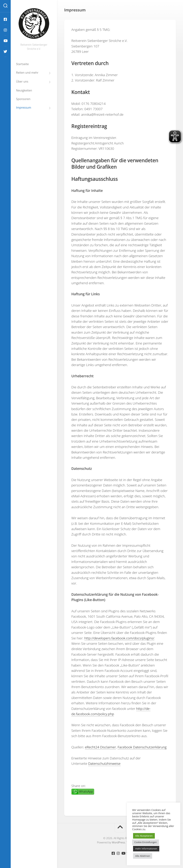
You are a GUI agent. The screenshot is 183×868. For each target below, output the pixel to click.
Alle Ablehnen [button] (143, 856)
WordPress (118, 842)
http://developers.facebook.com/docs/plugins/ (119, 638)
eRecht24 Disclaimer (100, 747)
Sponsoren (23, 99)
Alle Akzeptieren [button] (144, 836)
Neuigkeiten (24, 90)
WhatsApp (86, 792)
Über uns (22, 82)
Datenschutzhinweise (104, 764)
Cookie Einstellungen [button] (146, 842)
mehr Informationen (146, 849)
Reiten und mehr (27, 73)
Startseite (22, 64)
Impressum (24, 108)
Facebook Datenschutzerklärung (142, 747)
